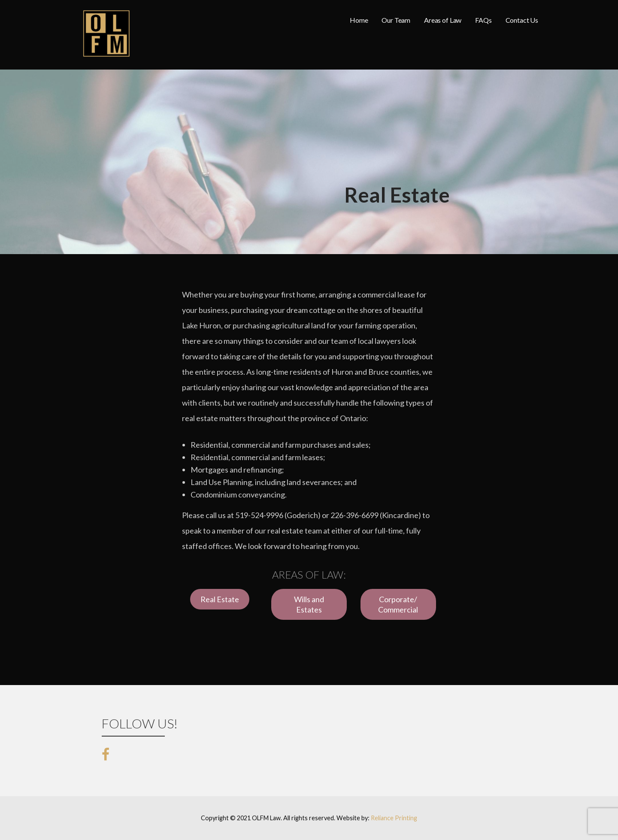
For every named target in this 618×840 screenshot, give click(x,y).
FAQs (483, 20)
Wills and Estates (309, 604)
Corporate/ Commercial (398, 604)
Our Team (396, 20)
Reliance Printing (394, 818)
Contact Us (522, 20)
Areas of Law (443, 20)
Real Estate (220, 599)
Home (359, 20)
